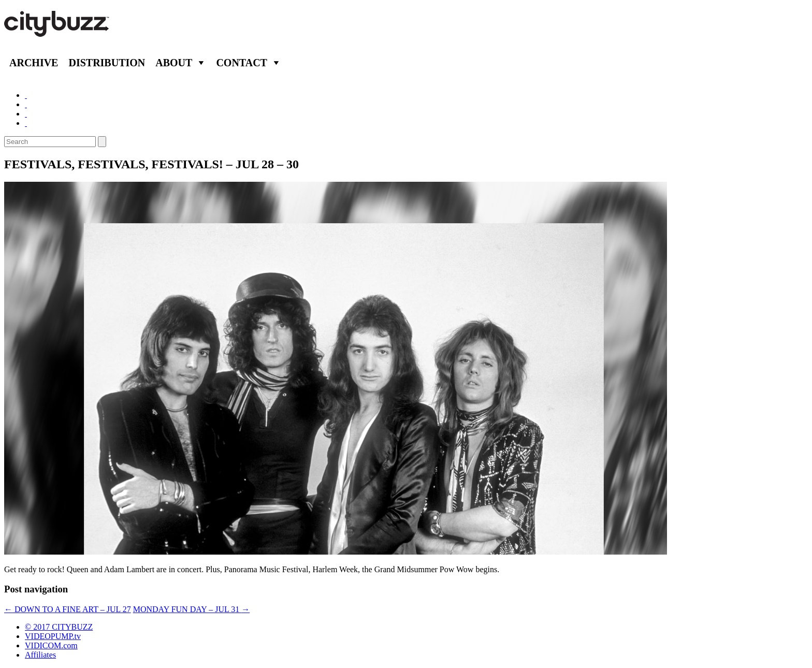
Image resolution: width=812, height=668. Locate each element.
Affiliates (40, 655)
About (174, 63)
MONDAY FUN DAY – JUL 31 (192, 609)
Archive (34, 63)
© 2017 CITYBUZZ (59, 627)
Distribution (107, 63)
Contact (242, 63)
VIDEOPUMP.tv (53, 636)
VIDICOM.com (51, 645)
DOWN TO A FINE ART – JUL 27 (68, 609)
